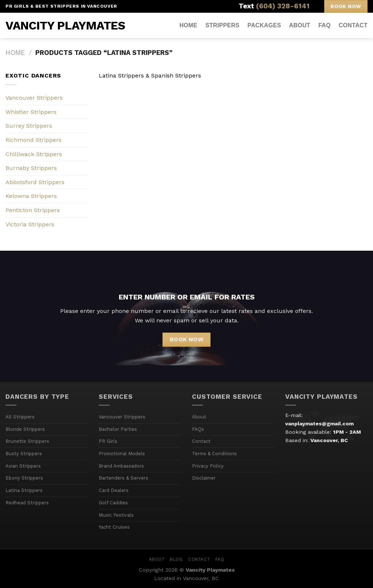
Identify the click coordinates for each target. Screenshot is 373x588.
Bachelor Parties (118, 429)
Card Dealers (114, 490)
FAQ (325, 25)
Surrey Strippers (29, 126)
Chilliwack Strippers (34, 154)
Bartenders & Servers (123, 478)
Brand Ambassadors (121, 466)
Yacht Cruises (114, 527)
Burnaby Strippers (31, 168)
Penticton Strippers (33, 210)
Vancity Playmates (65, 25)
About (299, 25)
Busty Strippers (24, 454)
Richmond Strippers (34, 140)
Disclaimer (204, 478)
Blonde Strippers (25, 429)
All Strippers (20, 417)
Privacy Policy (208, 466)
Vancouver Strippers (34, 98)
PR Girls (108, 441)
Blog (176, 559)
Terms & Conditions (214, 454)
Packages (264, 25)
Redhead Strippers (27, 503)
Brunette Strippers (27, 441)
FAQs (198, 429)
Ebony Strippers (24, 478)
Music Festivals (116, 515)
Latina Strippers (24, 490)
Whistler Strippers (31, 112)
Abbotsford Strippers (35, 182)
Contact (353, 25)
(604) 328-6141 (283, 6)
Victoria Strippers (30, 224)
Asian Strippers (23, 466)
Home (188, 25)
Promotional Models (122, 454)
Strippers (223, 25)
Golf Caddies (113, 503)
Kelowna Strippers (31, 196)
